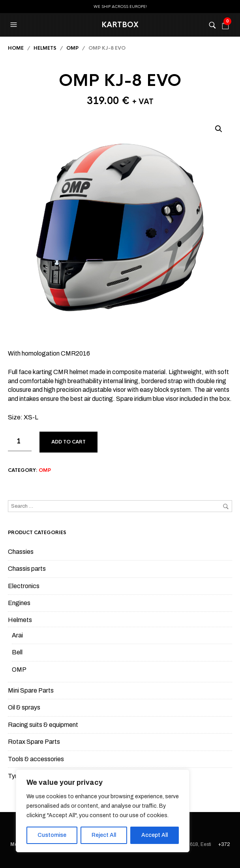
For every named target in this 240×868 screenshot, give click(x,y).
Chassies (21, 552)
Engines (19, 603)
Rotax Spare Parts (34, 742)
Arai (17, 635)
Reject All (104, 835)
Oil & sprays (24, 707)
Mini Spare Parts (31, 690)
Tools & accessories (36, 759)
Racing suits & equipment (43, 725)
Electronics (24, 586)
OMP (72, 48)
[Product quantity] (20, 441)
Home (16, 48)
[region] (103, 811)
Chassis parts (27, 569)
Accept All (155, 835)
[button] (15, 25)
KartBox (120, 25)
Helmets (45, 48)
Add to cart (68, 442)
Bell (17, 652)
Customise (52, 835)
